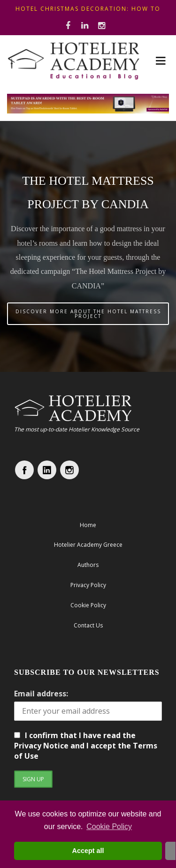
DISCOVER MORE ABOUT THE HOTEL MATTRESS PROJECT (88, 314)
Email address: (41, 694)
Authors (88, 565)
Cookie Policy (109, 826)
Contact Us (88, 625)
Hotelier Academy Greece (88, 545)
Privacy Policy (88, 585)
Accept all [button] (88, 851)
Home (88, 525)
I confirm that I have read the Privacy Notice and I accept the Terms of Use (86, 746)
